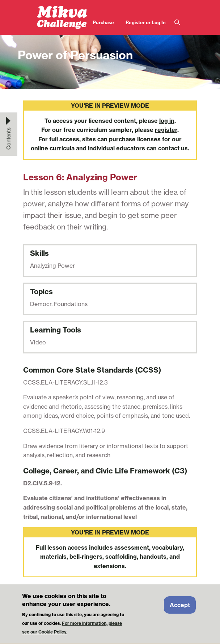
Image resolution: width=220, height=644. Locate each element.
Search (177, 23)
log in (167, 121)
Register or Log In (146, 22)
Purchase (103, 22)
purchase (122, 139)
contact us (173, 148)
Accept (180, 609)
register (166, 130)
